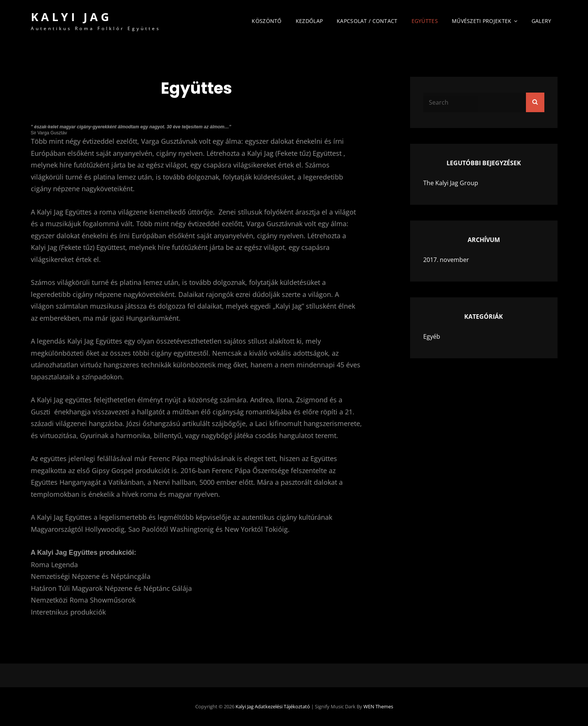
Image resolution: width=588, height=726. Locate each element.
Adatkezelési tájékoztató (282, 706)
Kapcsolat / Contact (367, 21)
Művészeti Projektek (482, 21)
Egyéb (432, 336)
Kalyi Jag (71, 17)
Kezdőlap (309, 21)
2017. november (446, 260)
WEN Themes (378, 706)
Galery (542, 21)
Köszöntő (267, 21)
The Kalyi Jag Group (451, 183)
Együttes (425, 21)
